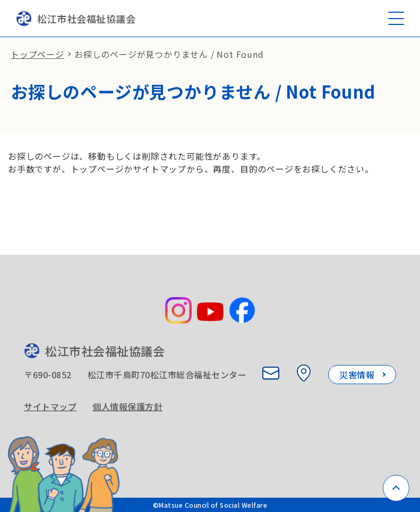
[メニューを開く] (396, 18)
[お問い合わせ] (271, 373)
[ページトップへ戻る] (396, 488)
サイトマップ (50, 406)
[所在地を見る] (304, 373)
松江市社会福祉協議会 (76, 19)
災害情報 (357, 375)
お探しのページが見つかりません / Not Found (169, 54)
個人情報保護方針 (127, 406)
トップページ (37, 54)
